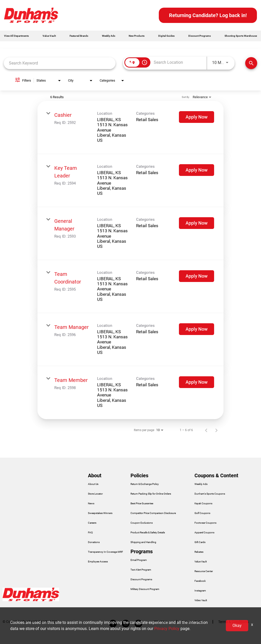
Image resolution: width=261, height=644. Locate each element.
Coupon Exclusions (142, 523)
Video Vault (201, 600)
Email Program (139, 560)
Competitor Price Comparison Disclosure (153, 513)
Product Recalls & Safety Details (148, 533)
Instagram (200, 591)
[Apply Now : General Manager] (197, 223)
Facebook (200, 581)
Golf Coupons (202, 513)
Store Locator (95, 494)
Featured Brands (79, 36)
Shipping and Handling (143, 542)
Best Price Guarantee (142, 504)
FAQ (90, 533)
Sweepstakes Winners (100, 513)
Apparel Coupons (204, 533)
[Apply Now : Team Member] (197, 382)
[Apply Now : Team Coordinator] (197, 276)
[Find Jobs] (251, 63)
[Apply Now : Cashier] (197, 117)
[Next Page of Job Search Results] (216, 430)
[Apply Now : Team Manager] (197, 329)
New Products (137, 36)
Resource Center (204, 571)
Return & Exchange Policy (145, 484)
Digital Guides (166, 36)
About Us (93, 484)
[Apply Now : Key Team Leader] (197, 170)
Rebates (199, 552)
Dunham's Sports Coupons (210, 494)
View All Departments (16, 36)
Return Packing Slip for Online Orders (151, 494)
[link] (130, 127)
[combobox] (60, 63)
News (91, 504)
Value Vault (49, 36)
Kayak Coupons (203, 504)
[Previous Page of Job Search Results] (206, 430)
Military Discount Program (145, 589)
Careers (92, 523)
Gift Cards (200, 542)
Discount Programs (200, 36)
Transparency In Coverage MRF (106, 552)
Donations (94, 542)
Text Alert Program (141, 570)
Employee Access (98, 562)
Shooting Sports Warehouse (241, 36)
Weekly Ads (109, 36)
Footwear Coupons (205, 523)
